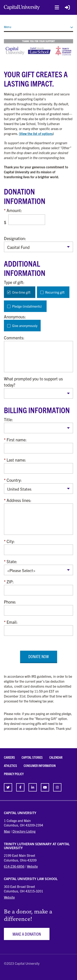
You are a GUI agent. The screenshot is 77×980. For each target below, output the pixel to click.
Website (32, 866)
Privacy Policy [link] (14, 774)
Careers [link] (9, 757)
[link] (8, 787)
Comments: (14, 338)
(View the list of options (36, 134)
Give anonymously (25, 326)
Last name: (16, 460)
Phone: (10, 602)
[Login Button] (67, 7)
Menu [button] (39, 27)
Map (7, 831)
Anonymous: (15, 317)
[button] (57, 7)
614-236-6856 (14, 866)
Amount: (14, 210)
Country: (14, 480)
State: (12, 561)
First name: (17, 440)
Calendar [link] (56, 757)
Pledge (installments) (27, 306)
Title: (8, 419)
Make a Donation (27, 934)
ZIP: (10, 582)
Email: (12, 622)
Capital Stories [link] (32, 757)
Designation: (15, 238)
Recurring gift (55, 292)
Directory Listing (24, 831)
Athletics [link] (10, 765)
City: (11, 541)
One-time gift (21, 292)
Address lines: (19, 500)
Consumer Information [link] (40, 765)
